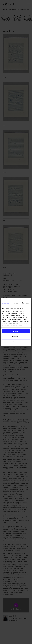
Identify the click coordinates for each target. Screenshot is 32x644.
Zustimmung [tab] (6, 303)
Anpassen (16, 337)
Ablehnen (16, 342)
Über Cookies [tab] (26, 303)
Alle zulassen (16, 331)
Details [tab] (16, 303)
